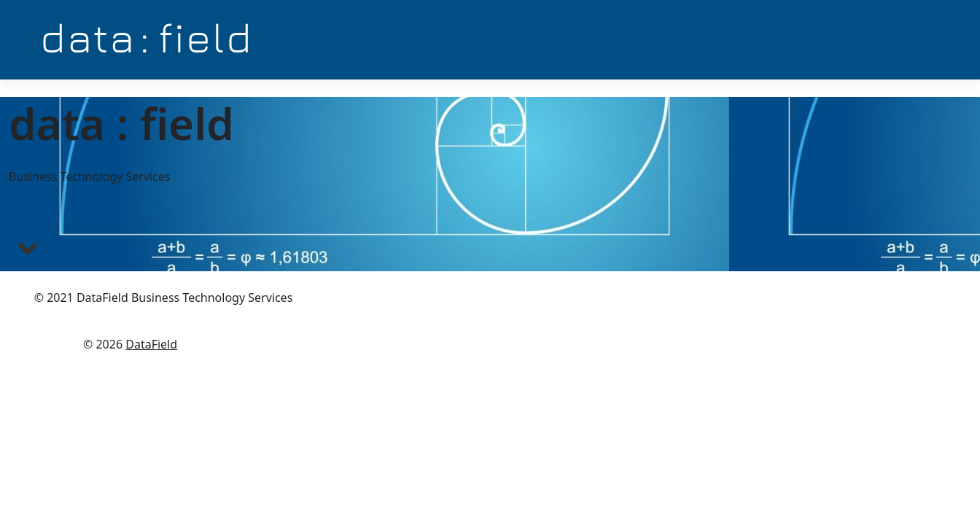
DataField (151, 344)
